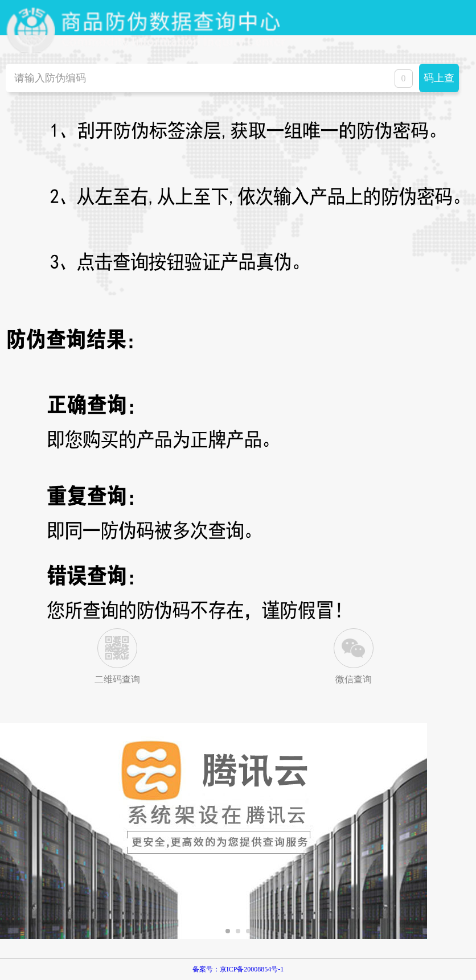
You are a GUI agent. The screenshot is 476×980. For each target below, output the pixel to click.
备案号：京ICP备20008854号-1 (238, 969)
